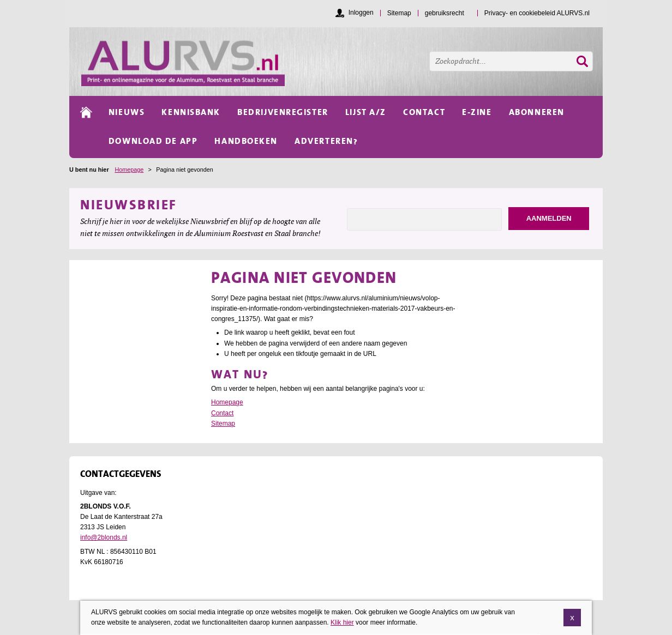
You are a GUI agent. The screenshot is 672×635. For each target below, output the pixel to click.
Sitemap (223, 424)
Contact (222, 413)
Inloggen (361, 13)
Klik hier (342, 622)
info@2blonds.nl (104, 537)
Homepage (129, 170)
